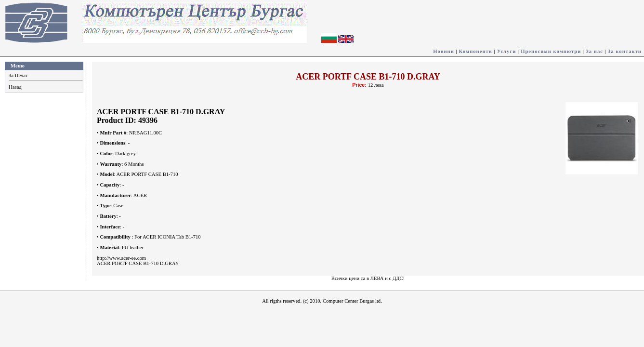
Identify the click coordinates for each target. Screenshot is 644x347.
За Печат (18, 75)
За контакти (625, 51)
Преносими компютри (551, 51)
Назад (15, 87)
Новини (444, 51)
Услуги (507, 51)
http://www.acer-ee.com (121, 258)
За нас (594, 51)
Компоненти (476, 51)
